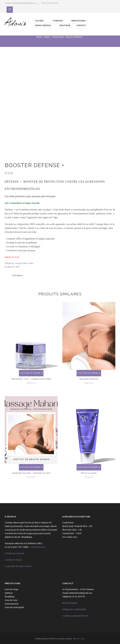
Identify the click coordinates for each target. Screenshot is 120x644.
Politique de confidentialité (74, 609)
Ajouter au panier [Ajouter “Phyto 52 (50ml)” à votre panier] (88, 467)
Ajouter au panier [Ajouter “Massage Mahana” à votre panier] (88, 373)
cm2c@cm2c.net (38, 547)
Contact (81, 25)
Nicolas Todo (79, 639)
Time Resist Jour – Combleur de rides (31, 379)
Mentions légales (70, 603)
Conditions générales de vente (75, 616)
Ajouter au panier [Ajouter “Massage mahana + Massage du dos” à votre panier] (30, 467)
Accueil (40, 21)
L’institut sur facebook (15, 553)
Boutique (65, 25)
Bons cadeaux (43, 25)
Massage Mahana (89, 379)
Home (39, 37)
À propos (58, 21)
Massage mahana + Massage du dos (31, 473)
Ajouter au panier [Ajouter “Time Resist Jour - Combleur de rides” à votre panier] (30, 373)
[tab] (17, 276)
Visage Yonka (58, 37)
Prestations (78, 21)
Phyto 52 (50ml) (89, 473)
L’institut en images (13, 560)
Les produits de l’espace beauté (18, 566)
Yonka (47, 37)
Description (17, 275)
